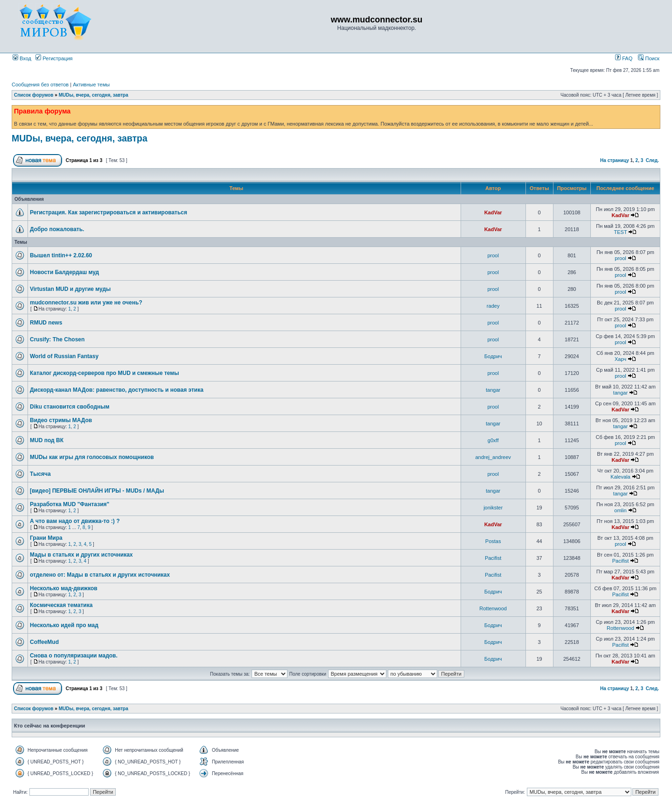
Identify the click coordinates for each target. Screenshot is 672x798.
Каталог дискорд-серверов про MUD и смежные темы (104, 373)
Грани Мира (46, 538)
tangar (493, 390)
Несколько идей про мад (64, 625)
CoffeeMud (44, 642)
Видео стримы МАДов (61, 420)
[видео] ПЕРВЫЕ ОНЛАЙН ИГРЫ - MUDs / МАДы (97, 491)
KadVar (493, 212)
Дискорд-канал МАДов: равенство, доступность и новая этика (117, 390)
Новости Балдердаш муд (64, 272)
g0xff (493, 440)
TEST (621, 232)
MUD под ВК (47, 440)
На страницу (615, 160)
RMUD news (46, 323)
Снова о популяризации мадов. (74, 656)
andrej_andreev (493, 457)
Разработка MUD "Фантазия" (70, 504)
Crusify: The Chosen (57, 339)
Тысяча (40, 474)
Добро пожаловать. (57, 229)
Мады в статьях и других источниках (81, 555)
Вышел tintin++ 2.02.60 (61, 255)
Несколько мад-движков (64, 588)
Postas (493, 541)
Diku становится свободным (70, 407)
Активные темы (91, 85)
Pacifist (493, 558)
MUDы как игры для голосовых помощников (92, 457)
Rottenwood (493, 608)
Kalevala (620, 477)
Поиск (649, 58)
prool (493, 255)
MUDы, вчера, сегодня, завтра (94, 95)
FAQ (624, 58)
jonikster (493, 508)
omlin (620, 510)
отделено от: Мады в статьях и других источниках (100, 575)
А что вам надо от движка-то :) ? (75, 521)
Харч (620, 359)
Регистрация (54, 58)
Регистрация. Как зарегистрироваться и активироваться (108, 212)
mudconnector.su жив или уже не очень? (86, 303)
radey (493, 306)
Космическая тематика (61, 605)
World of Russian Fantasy (64, 356)
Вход (22, 58)
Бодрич (493, 356)
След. (652, 160)
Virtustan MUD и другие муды (70, 289)
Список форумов (34, 95)
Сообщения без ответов (40, 85)
